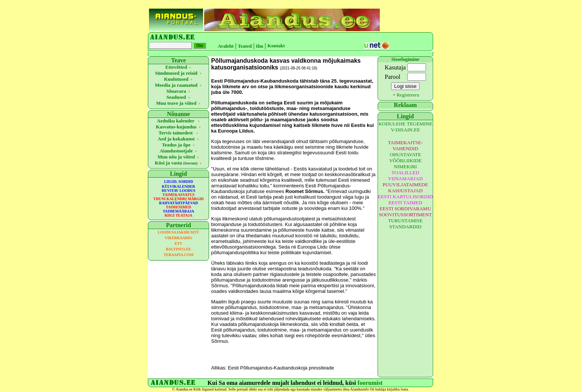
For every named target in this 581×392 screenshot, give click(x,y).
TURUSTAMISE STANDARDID (405, 224)
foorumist (370, 383)
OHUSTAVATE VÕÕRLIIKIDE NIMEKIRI (406, 161)
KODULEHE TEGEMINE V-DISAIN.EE (405, 127)
